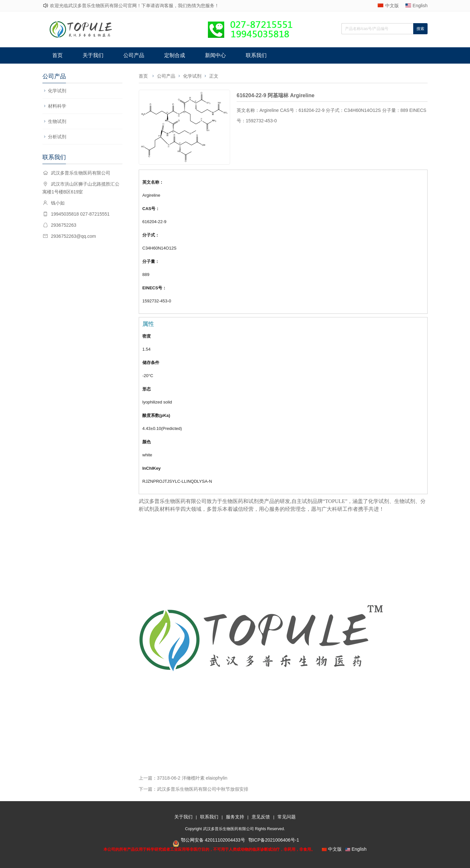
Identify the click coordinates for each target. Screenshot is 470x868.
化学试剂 (57, 91)
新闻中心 (215, 55)
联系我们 (256, 55)
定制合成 (175, 55)
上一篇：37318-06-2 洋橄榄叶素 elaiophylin (183, 778)
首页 (57, 55)
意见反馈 (261, 817)
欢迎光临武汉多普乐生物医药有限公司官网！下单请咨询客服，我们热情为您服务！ (134, 6)
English (420, 6)
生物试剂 (57, 121)
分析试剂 (57, 137)
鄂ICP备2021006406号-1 (274, 840)
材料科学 (57, 106)
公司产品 (134, 55)
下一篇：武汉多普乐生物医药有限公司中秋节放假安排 (194, 789)
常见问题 (287, 817)
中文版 (392, 6)
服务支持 (235, 817)
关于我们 (93, 55)
